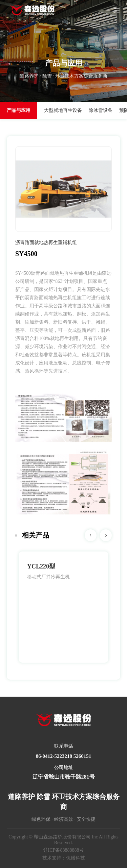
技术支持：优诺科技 (64, 858)
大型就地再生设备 (63, 110)
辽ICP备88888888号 (64, 850)
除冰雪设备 (101, 110)
